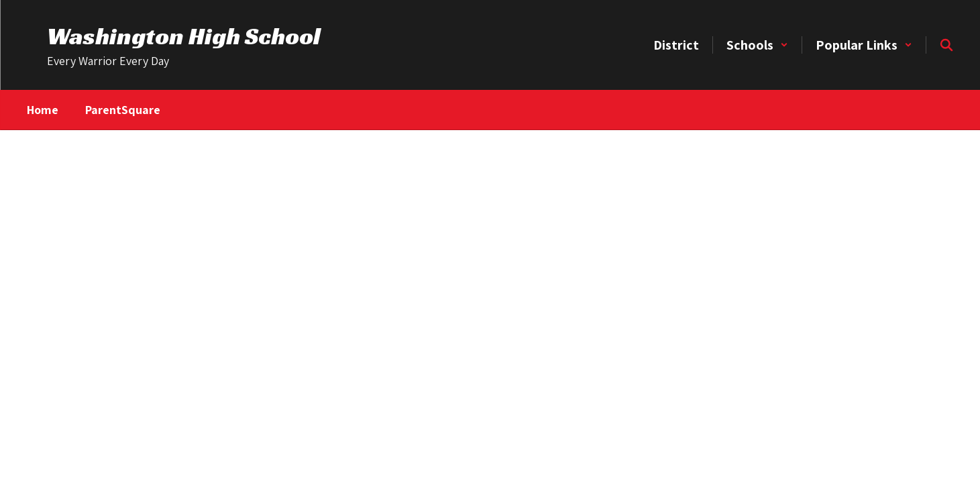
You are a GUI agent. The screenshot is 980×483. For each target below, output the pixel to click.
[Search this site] (946, 45)
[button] (757, 45)
